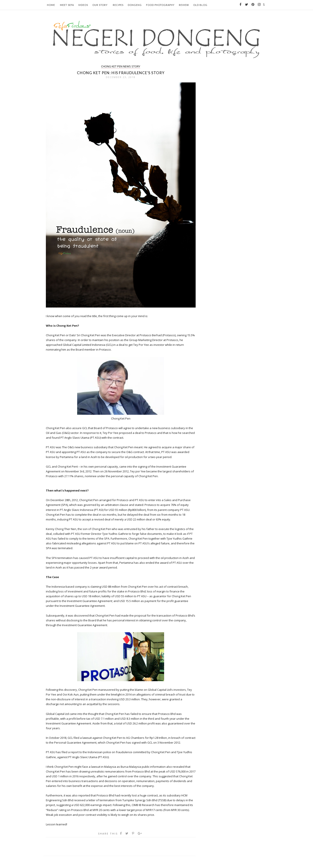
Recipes (118, 5)
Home (51, 5)
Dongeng (135, 5)
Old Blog (200, 5)
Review (184, 5)
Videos (83, 5)
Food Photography (160, 5)
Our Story (100, 5)
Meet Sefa (67, 5)
